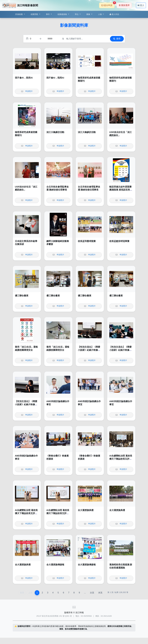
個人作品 (114, 14)
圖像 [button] (89, 14)
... (85, 593)
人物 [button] (100, 14)
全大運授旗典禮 (86, 510)
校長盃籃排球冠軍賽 (119, 241)
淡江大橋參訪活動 (55, 132)
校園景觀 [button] (35, 14)
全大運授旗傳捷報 (55, 565)
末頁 (100, 593)
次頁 (92, 593)
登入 (141, 5)
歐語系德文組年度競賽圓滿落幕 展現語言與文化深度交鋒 (121, 190)
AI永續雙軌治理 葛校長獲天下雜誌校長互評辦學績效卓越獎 (121, 459)
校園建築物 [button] (63, 14)
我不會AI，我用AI (24, 78)
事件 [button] (48, 14)
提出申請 (108, 5)
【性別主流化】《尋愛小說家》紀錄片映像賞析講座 (89, 350)
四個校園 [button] (19, 14)
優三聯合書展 (22, 296)
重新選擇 (124, 5)
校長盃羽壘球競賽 (87, 241)
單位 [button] (77, 14)
